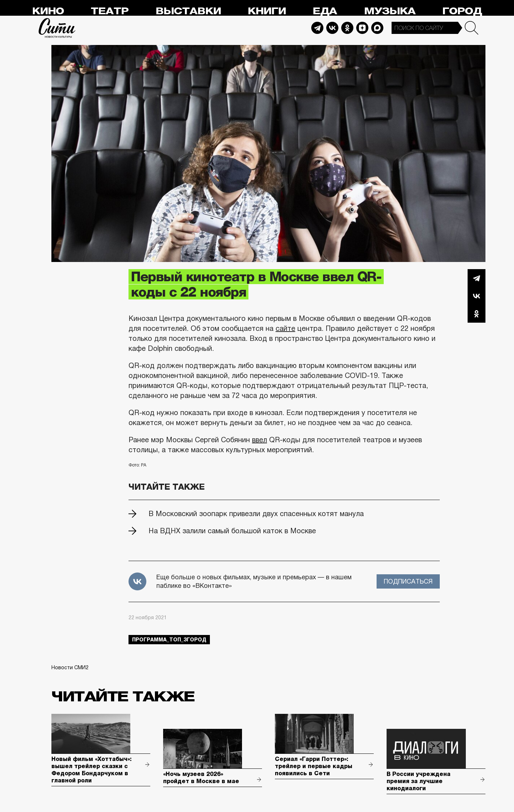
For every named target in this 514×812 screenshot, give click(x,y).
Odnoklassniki (347, 28)
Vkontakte (332, 28)
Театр (110, 11)
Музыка (390, 11)
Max (377, 28)
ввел (259, 440)
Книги (267, 11)
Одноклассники (477, 314)
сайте (285, 328)
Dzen (362, 28)
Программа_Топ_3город (169, 640)
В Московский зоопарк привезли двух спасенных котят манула (256, 514)
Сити (57, 28)
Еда (325, 11)
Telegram (317, 28)
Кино (48, 11)
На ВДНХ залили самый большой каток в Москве (232, 531)
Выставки (188, 11)
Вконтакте (477, 296)
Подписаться (408, 581)
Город (462, 11)
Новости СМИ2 (70, 667)
